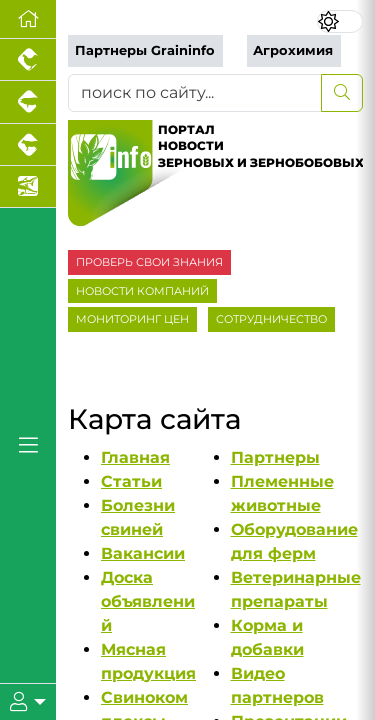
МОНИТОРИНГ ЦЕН (132, 319)
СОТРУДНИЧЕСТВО (271, 319)
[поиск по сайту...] (195, 93)
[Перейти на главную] (28, 19)
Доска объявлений (148, 601)
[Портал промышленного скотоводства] (28, 145)
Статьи (131, 481)
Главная (135, 457)
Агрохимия (293, 50)
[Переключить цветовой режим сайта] (340, 21)
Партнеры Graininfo (145, 50)
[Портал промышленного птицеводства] (28, 60)
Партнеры (275, 457)
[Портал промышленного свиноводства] (28, 102)
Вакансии (143, 553)
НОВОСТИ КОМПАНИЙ (142, 291)
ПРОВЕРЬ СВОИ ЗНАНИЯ (149, 262)
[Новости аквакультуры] (28, 187)
